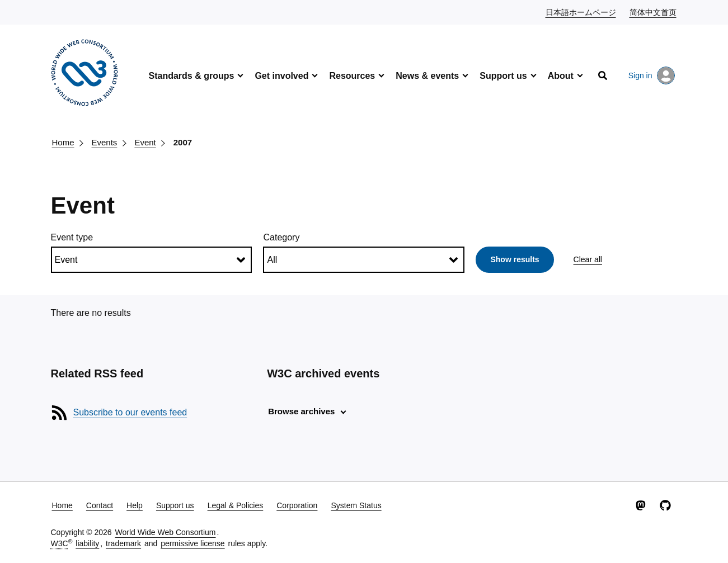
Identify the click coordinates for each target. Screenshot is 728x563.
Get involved (281, 76)
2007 (183, 142)
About (561, 76)
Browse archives (301, 411)
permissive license (192, 543)
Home (63, 142)
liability (87, 543)
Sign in (652, 75)
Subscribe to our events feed (130, 412)
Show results (515, 259)
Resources (352, 76)
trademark (123, 543)
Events (105, 142)
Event (145, 142)
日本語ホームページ (581, 12)
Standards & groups (192, 76)
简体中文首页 (654, 12)
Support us (503, 76)
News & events (427, 76)
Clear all (588, 259)
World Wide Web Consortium (166, 532)
